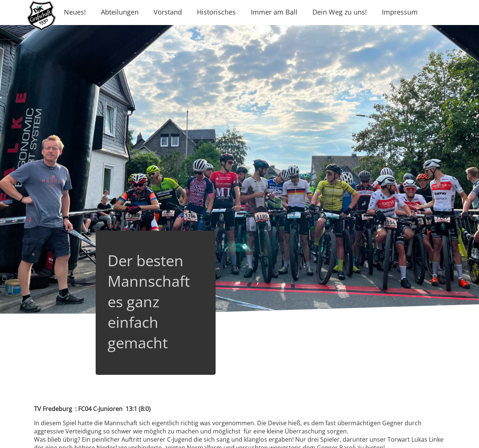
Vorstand (168, 12)
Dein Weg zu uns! (340, 12)
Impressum (400, 12)
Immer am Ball (274, 12)
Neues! (75, 12)
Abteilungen (120, 12)
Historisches (216, 12)
